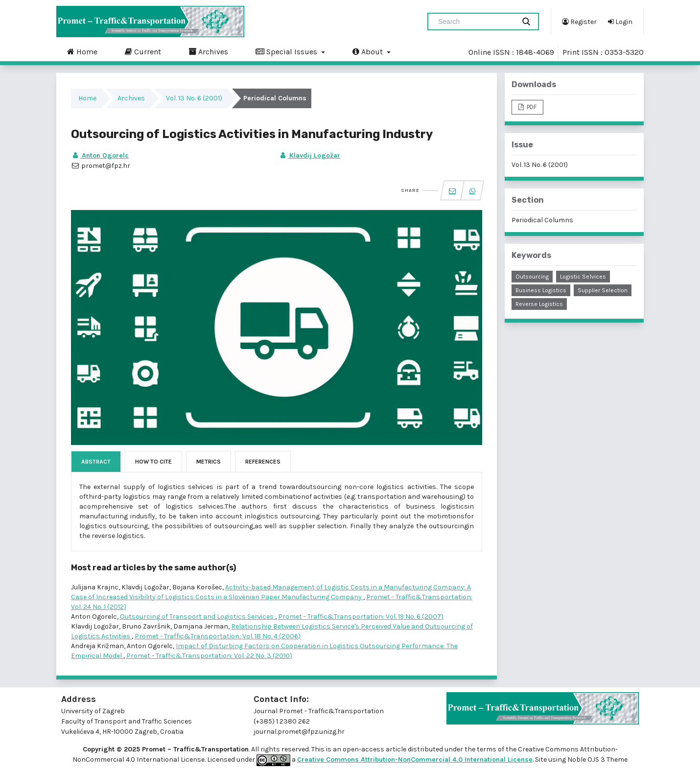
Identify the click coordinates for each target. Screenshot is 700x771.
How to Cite (153, 462)
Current (143, 51)
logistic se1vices (583, 277)
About (369, 51)
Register (579, 22)
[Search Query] (475, 22)
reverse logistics (539, 304)
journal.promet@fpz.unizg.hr (299, 732)
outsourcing (532, 277)
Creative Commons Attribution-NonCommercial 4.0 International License (415, 759)
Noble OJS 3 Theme (597, 759)
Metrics (209, 462)
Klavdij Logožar (309, 155)
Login (620, 22)
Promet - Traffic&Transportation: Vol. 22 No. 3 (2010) (209, 656)
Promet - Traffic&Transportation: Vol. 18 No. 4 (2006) (218, 636)
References (263, 462)
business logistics (541, 290)
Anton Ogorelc (100, 155)
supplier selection (603, 290)
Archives (208, 51)
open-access (364, 749)
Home (82, 51)
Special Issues (287, 51)
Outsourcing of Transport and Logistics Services (198, 617)
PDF (531, 107)
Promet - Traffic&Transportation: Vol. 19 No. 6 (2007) (361, 617)
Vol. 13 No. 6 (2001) (194, 98)
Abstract (96, 462)
